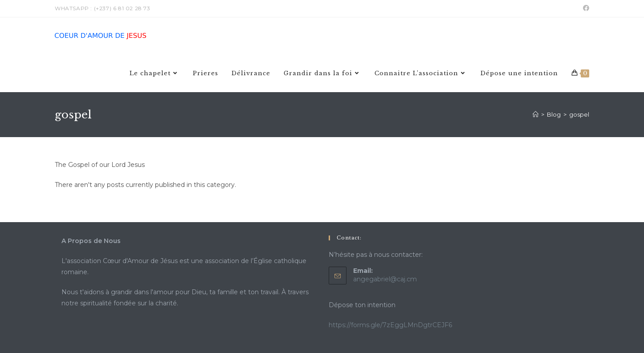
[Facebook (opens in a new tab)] (585, 8)
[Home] (536, 114)
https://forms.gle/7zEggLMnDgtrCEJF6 (390, 325)
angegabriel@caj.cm (385, 279)
